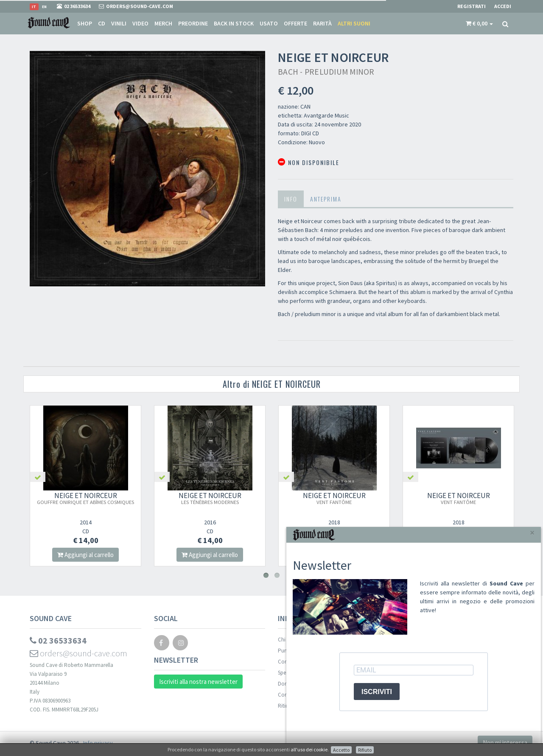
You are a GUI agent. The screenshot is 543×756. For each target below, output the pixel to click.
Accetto (341, 750)
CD (102, 23)
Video (140, 23)
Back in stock (234, 23)
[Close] (532, 533)
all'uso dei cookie (309, 749)
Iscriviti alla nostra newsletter (198, 682)
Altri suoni (354, 23)
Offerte (295, 23)
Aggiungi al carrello (86, 555)
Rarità (322, 23)
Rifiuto (365, 750)
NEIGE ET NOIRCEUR (86, 498)
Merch (163, 23)
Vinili (119, 23)
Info (291, 199)
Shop (85, 23)
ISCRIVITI (377, 692)
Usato (269, 23)
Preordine (193, 23)
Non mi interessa (505, 743)
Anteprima (326, 199)
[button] (479, 23)
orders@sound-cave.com (78, 653)
